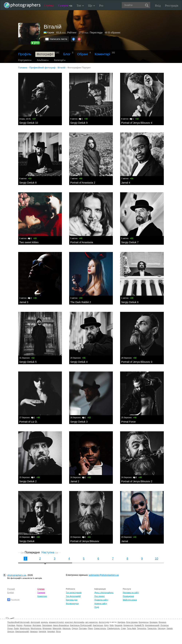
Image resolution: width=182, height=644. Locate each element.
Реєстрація (172, 6)
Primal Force (128, 422)
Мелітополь (36, 628)
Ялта (58, 631)
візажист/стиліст (56, 622)
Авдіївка (121, 622)
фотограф (35, 622)
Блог (67, 54)
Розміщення (128, 596)
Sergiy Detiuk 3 (79, 422)
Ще (91, 6)
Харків (51, 32)
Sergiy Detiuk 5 (28, 362)
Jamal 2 (75, 481)
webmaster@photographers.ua (104, 575)
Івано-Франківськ (61, 625)
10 (157, 559)
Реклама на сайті (131, 593)
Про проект (99, 596)
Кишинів (118, 625)
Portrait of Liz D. (28, 422)
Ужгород (162, 628)
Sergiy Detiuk (27, 541)
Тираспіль (152, 628)
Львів (16, 628)
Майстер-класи (130, 600)
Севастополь (100, 628)
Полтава (83, 628)
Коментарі (102, 54)
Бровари (154, 622)
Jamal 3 (24, 302)
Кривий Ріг (139, 625)
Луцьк (10, 628)
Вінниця (162, 622)
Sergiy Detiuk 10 (29, 123)
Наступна (51, 552)
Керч (106, 625)
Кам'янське (98, 625)
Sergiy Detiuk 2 (28, 481)
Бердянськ (144, 622)
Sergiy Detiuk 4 (79, 362)
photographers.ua (17, 575)
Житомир (37, 625)
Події (97, 607)
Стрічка (49, 6)
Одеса (75, 628)
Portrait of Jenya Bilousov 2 (137, 481)
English (11, 593)
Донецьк (27, 625)
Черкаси (34, 631)
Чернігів (42, 631)
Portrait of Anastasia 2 (83, 183)
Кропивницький (152, 625)
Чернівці (51, 631)
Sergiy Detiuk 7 (130, 242)
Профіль (25, 54)
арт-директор (92, 622)
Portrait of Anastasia (82, 242)
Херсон (11, 631)
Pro (101, 6)
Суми (123, 628)
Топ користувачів (74, 593)
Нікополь (67, 628)
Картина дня (72, 600)
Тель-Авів (131, 628)
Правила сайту (101, 600)
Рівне (90, 628)
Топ (80, 6)
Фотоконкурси (72, 603)
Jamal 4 (126, 183)
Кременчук (128, 625)
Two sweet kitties (29, 242)
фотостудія (104, 622)
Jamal (125, 541)
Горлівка (11, 625)
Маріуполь (25, 628)
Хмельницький (22, 631)
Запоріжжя (47, 625)
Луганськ (164, 625)
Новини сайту (101, 603)
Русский (11, 589)
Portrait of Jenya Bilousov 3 (137, 362)
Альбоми (43, 60)
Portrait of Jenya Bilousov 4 (137, 123)
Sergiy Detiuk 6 (130, 302)
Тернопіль (142, 628)
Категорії (60, 60)
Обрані (82, 54)
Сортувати (25, 60)
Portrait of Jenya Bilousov (85, 541)
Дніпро (19, 625)
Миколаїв (57, 628)
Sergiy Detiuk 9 (79, 123)
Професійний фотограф (18, 622)
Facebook (13, 600)
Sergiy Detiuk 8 (28, 183)
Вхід (158, 6)
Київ (112, 625)
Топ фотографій (73, 596)
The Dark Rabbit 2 (81, 302)
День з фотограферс (104, 593)
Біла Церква (132, 622)
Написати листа (58, 39)
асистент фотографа (75, 622)
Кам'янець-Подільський (81, 625)
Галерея (65, 6)
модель (45, 622)
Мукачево (47, 628)
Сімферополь (113, 628)
